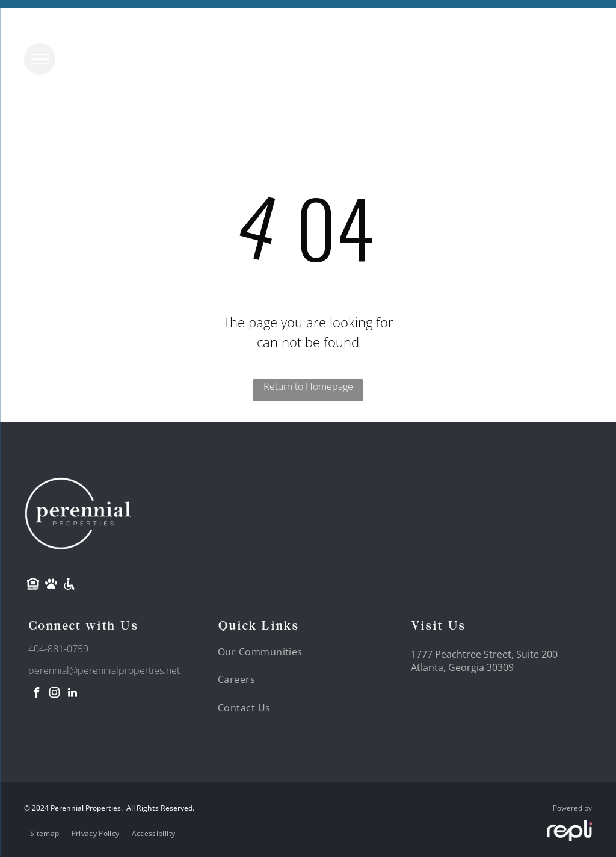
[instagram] (54, 694)
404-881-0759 (58, 649)
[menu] (40, 59)
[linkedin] (72, 694)
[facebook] (36, 694)
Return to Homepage (308, 386)
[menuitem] (267, 652)
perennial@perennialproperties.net (104, 670)
